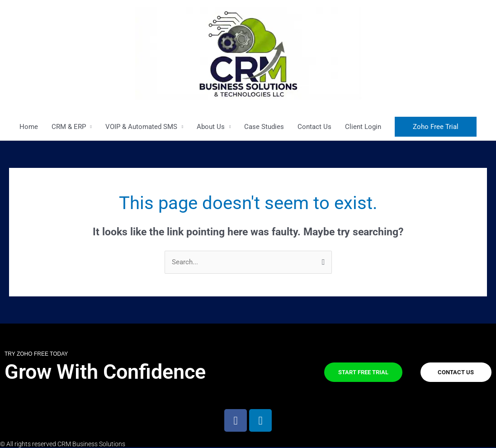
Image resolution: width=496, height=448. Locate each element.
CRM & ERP (69, 127)
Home (29, 127)
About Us (211, 127)
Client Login (363, 127)
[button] (436, 127)
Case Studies (264, 127)
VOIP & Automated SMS (141, 127)
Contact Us (314, 127)
